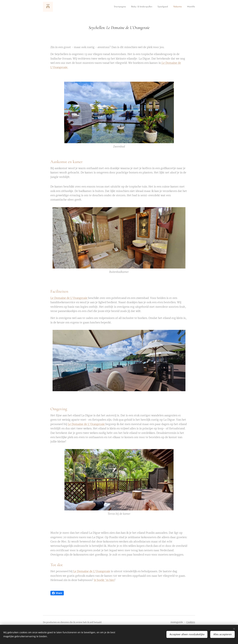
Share (57, 593)
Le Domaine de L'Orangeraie (69, 298)
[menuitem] (74, 7)
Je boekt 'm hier (104, 580)
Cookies (191, 622)
